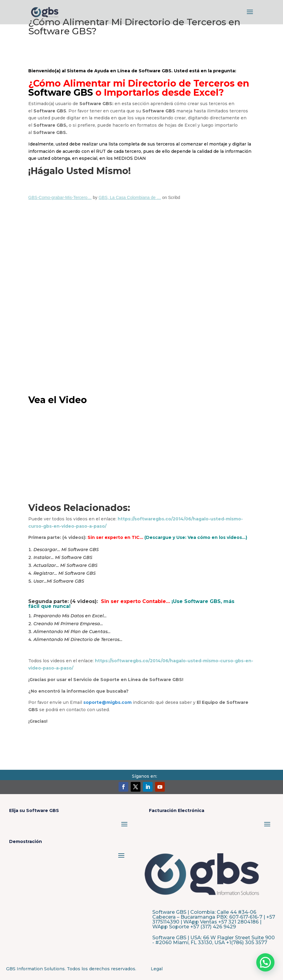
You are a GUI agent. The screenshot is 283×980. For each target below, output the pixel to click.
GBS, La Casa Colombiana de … (130, 197)
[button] (265, 962)
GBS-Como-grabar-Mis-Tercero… (60, 197)
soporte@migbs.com (107, 702)
